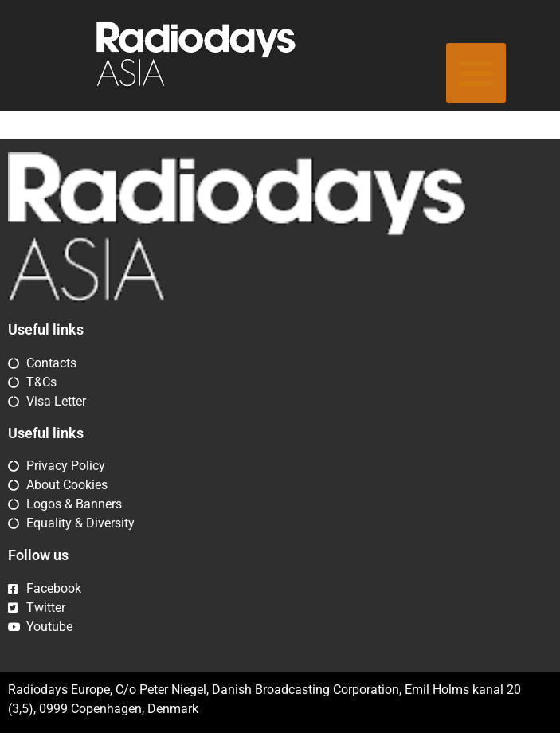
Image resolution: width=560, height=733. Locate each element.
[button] (476, 73)
